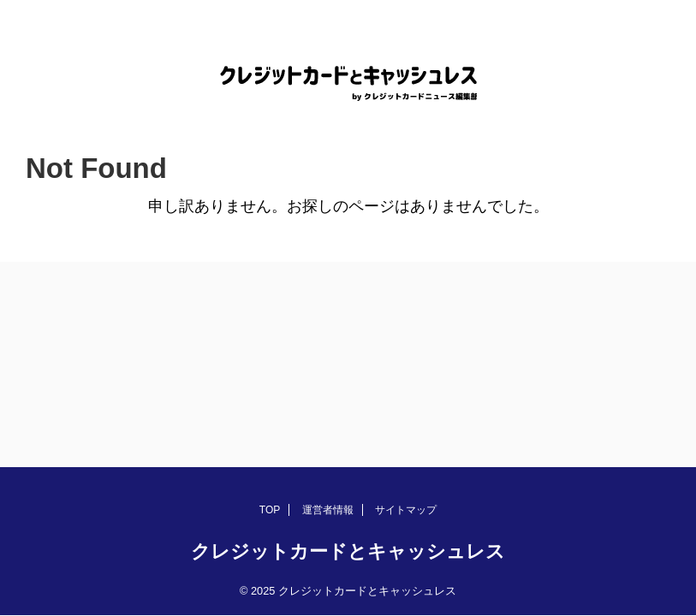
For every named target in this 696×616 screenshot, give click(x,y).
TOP (270, 510)
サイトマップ (406, 510)
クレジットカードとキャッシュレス (348, 551)
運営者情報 (328, 510)
